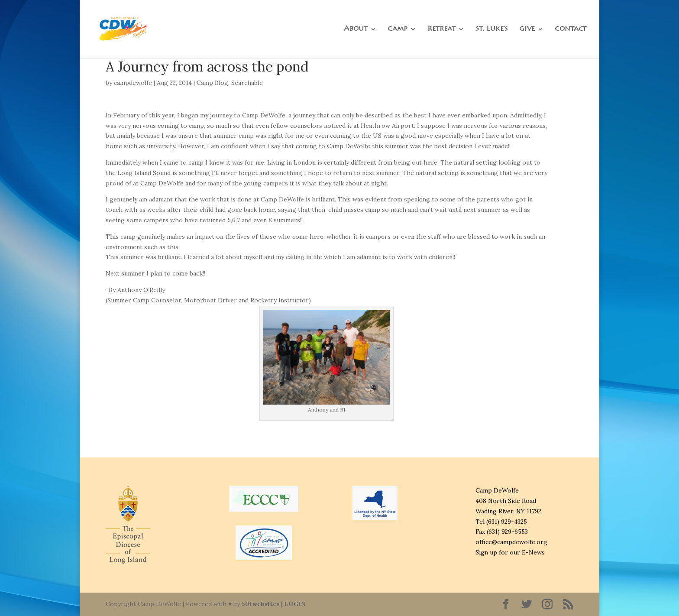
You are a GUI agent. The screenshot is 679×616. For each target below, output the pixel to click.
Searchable (247, 83)
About (356, 29)
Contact (571, 29)
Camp (398, 29)
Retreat (441, 29)
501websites (260, 604)
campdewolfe (133, 83)
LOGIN (295, 604)
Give (527, 29)
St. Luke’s (492, 29)
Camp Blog (212, 83)
